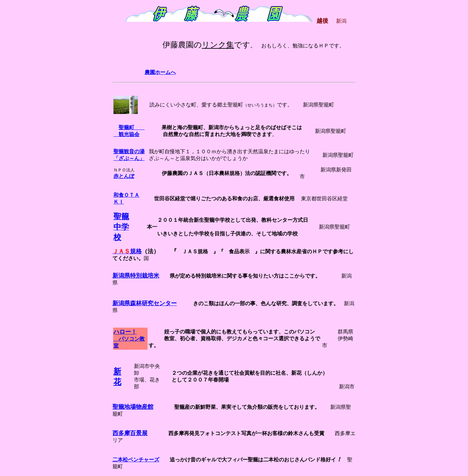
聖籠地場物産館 (133, 407)
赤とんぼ (124, 176)
